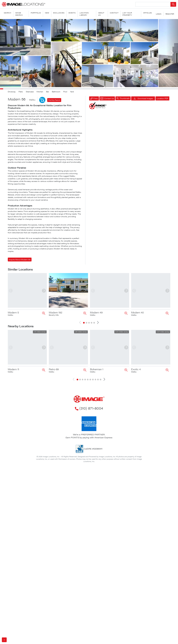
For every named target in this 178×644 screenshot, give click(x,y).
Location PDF (162, 98)
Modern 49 (96, 312)
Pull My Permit (54, 100)
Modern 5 (13, 312)
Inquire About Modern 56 (20, 259)
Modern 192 (56, 312)
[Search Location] (153, 4)
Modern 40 (137, 312)
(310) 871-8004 (89, 400)
